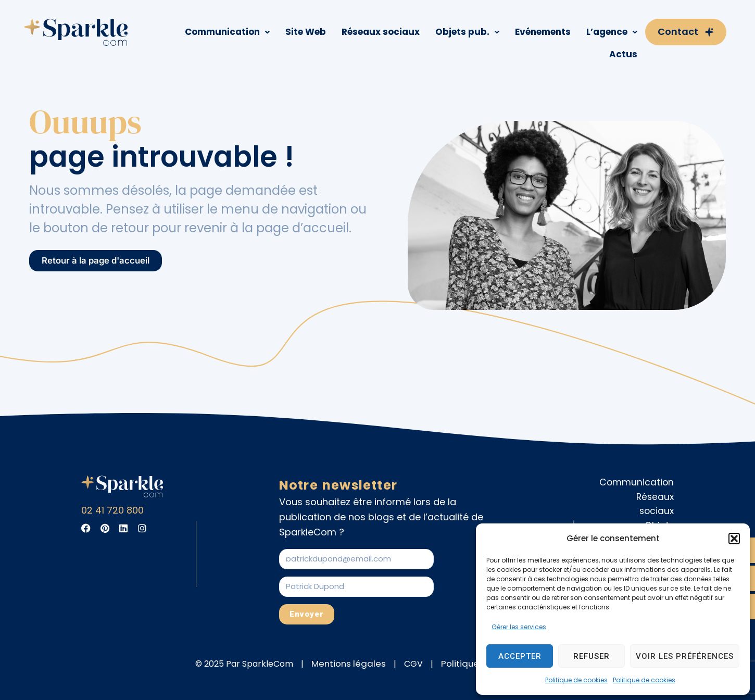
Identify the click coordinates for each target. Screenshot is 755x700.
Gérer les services (519, 627)
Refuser (592, 656)
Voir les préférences (685, 656)
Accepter (520, 656)
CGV (416, 664)
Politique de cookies (576, 680)
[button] (734, 539)
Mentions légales (354, 664)
